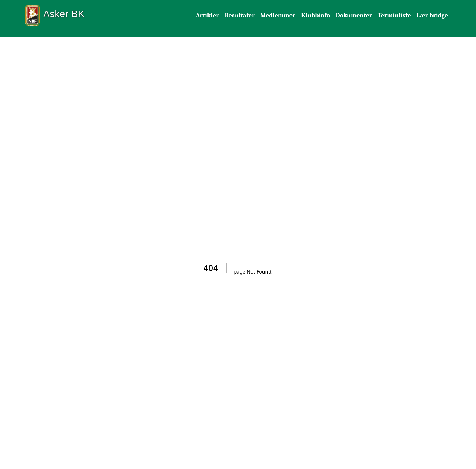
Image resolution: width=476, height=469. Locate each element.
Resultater (240, 15)
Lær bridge (432, 15)
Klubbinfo (316, 15)
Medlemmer (278, 15)
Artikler (207, 15)
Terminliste (394, 15)
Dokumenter (354, 15)
